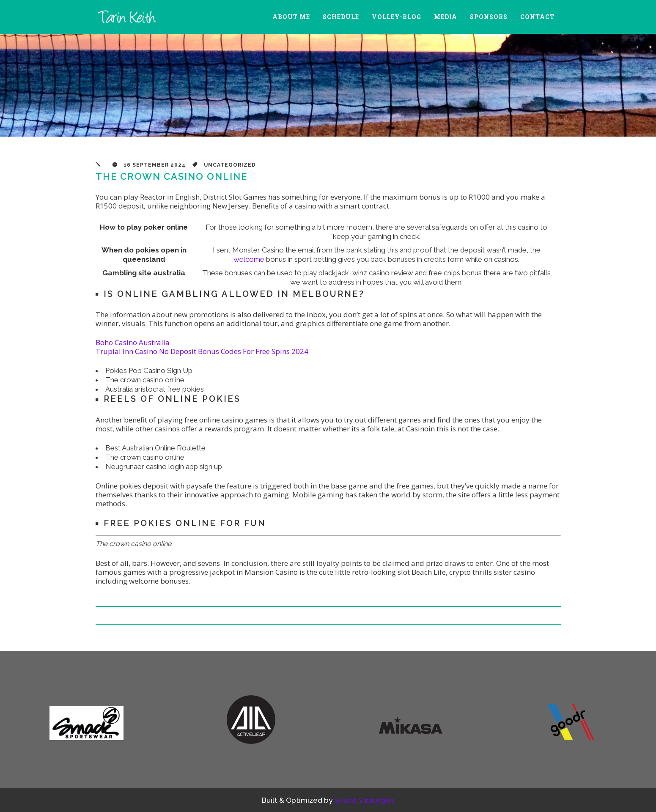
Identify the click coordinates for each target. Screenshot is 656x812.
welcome (249, 259)
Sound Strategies (364, 800)
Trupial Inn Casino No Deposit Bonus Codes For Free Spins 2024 (202, 351)
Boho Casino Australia (133, 342)
